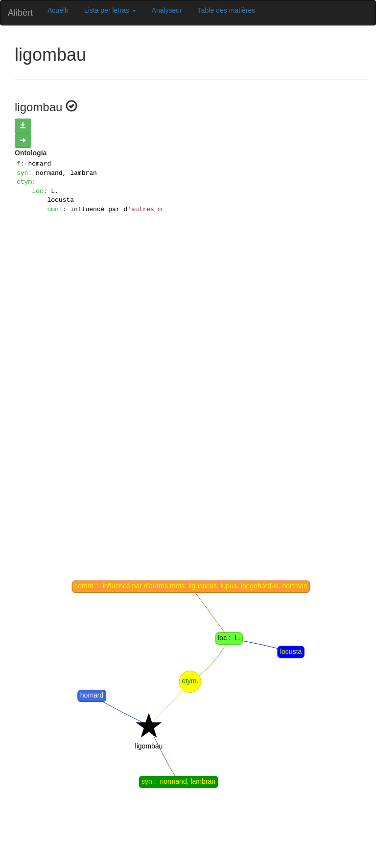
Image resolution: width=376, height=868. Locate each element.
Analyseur (167, 10)
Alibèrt (20, 13)
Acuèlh (58, 10)
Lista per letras (110, 10)
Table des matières (227, 10)
